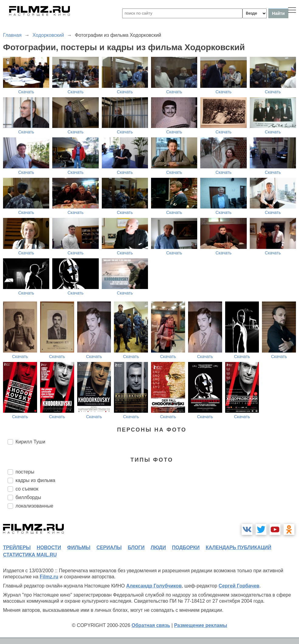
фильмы (79, 548)
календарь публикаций (239, 548)
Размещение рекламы (201, 625)
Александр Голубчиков (154, 586)
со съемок (27, 489)
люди (158, 548)
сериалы (109, 548)
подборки (186, 548)
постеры (25, 472)
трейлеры (17, 548)
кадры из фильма (35, 480)
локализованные (34, 506)
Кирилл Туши (30, 442)
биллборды (28, 497)
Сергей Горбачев (239, 586)
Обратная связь (151, 625)
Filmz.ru (49, 577)
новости (49, 548)
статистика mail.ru (30, 555)
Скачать (26, 92)
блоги (136, 548)
